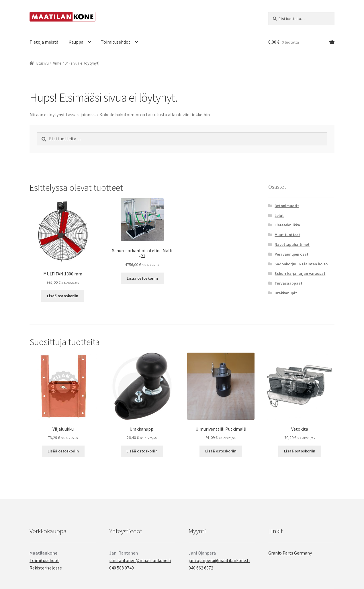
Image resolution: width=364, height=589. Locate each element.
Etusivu (43, 63)
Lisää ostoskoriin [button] (63, 296)
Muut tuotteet (287, 235)
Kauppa (76, 42)
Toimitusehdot (116, 42)
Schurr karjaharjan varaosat (300, 273)
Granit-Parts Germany (290, 553)
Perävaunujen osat (291, 254)
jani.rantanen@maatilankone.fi (140, 560)
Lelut (279, 215)
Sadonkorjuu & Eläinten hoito (301, 264)
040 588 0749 (122, 568)
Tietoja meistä (44, 42)
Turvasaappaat (288, 283)
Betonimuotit (287, 206)
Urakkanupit (286, 293)
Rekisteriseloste (46, 568)
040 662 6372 (201, 568)
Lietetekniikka (287, 225)
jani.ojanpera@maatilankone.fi (219, 560)
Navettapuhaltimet (292, 244)
